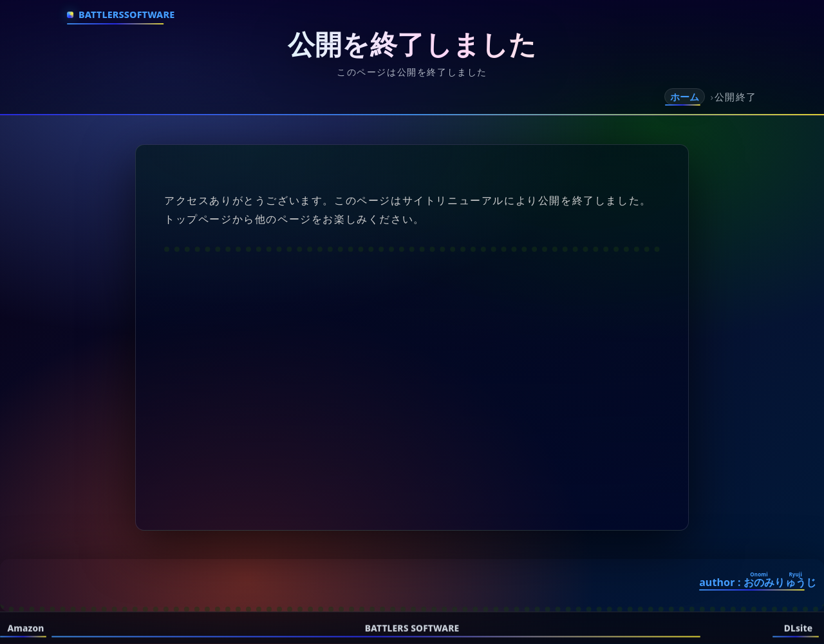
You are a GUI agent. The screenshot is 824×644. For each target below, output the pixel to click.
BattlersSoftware (126, 14)
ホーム (685, 97)
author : (758, 582)
